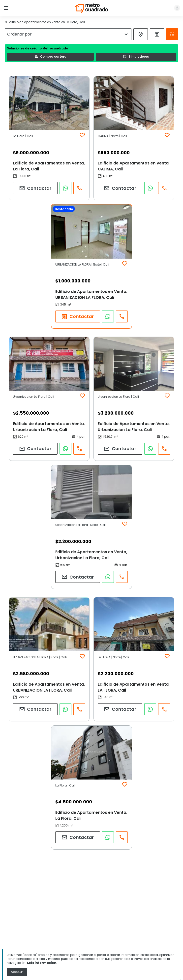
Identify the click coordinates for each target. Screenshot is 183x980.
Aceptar (17, 972)
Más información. (42, 963)
